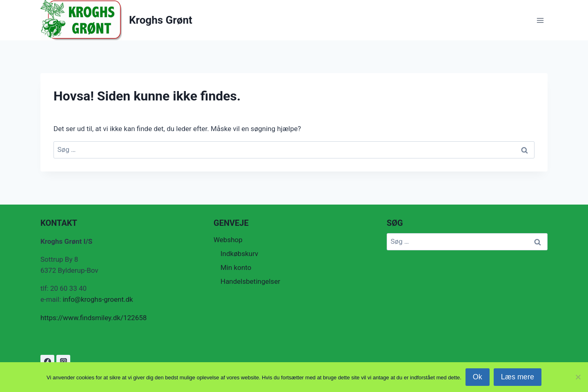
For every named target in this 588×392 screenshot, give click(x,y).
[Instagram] (63, 362)
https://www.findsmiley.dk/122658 (94, 318)
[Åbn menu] (540, 20)
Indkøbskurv (239, 254)
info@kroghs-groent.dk (98, 299)
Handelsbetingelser (250, 281)
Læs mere (518, 377)
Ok (478, 377)
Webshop (228, 240)
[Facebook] (47, 362)
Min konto (236, 267)
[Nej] (578, 377)
